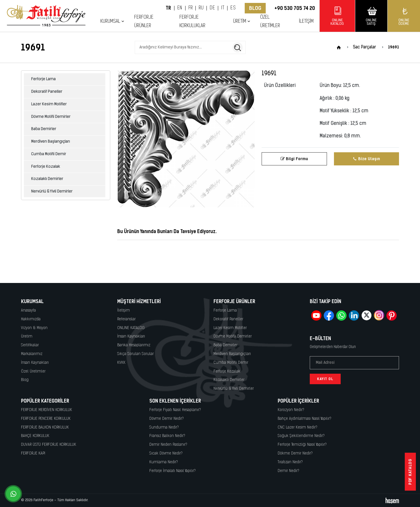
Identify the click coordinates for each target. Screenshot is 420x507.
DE (212, 8)
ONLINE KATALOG (131, 328)
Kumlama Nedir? (164, 462)
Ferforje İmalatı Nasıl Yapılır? (173, 471)
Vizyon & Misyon (34, 328)
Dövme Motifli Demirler (51, 117)
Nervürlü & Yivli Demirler (52, 192)
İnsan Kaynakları (35, 363)
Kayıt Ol (325, 379)
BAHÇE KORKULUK (35, 436)
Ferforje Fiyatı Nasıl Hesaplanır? (175, 410)
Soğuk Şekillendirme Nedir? (301, 436)
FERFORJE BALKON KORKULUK (45, 428)
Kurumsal (110, 21)
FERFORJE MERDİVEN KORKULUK (47, 410)
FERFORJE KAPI (33, 453)
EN (180, 8)
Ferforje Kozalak (46, 167)
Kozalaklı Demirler (47, 179)
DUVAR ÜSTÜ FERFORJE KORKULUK (49, 445)
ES (233, 8)
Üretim (240, 21)
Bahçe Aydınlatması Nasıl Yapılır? (304, 419)
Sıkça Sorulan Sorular (135, 354)
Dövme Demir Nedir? (167, 419)
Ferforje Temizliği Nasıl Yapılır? (302, 445)
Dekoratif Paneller (47, 92)
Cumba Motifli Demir (49, 154)
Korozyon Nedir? (291, 410)
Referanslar (126, 319)
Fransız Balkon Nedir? (167, 436)
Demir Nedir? (288, 471)
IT (223, 8)
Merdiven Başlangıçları (51, 142)
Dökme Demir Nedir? (295, 453)
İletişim (306, 21)
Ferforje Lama (43, 79)
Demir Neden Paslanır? (168, 445)
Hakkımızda (31, 319)
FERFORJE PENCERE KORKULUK (46, 419)
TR (168, 8)
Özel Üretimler (270, 22)
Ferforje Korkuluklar (192, 22)
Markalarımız (32, 354)
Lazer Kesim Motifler (49, 104)
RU (201, 8)
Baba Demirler (44, 129)
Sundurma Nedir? (164, 428)
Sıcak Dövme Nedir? (166, 453)
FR (191, 8)
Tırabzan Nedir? (290, 462)
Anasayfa (28, 311)
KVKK (121, 363)
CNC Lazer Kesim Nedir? (297, 428)
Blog (255, 8)
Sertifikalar (30, 345)
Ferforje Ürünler (144, 22)
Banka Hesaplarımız (134, 345)
